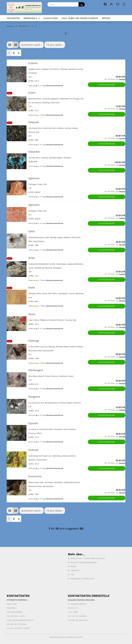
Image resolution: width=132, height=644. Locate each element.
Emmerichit (35, 476)
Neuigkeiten (13, 18)
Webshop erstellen (57, 637)
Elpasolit (33, 423)
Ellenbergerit (36, 370)
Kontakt (73, 566)
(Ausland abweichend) (55, 86)
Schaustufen (51, 18)
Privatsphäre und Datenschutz (82, 579)
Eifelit (32, 231)
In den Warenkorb (107, 85)
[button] (105, 4)
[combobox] (32, 45)
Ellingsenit (34, 397)
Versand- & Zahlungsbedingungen (84, 562)
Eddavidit (34, 122)
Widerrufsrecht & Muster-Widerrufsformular (88, 558)
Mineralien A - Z (32, 18)
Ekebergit (34, 341)
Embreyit (34, 450)
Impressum (75, 570)
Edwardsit (34, 152)
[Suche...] (82, 4)
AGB (72, 575)
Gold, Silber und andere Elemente (80, 18)
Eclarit (32, 93)
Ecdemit (33, 63)
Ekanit (32, 314)
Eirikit (32, 258)
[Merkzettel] (118, 4)
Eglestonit (34, 178)
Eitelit (32, 288)
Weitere (106, 18)
